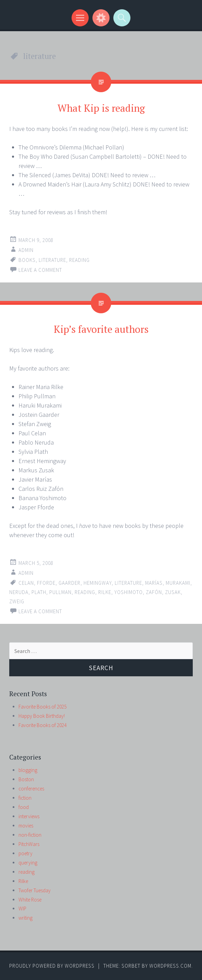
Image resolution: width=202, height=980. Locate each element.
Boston (26, 779)
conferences (31, 789)
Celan (26, 583)
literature (52, 260)
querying (28, 863)
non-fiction (30, 835)
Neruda (19, 592)
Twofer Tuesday (35, 890)
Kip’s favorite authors (101, 329)
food (24, 807)
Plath (39, 592)
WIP (22, 909)
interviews (29, 816)
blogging (28, 770)
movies (26, 826)
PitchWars (29, 844)
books (27, 260)
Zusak (173, 592)
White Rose (30, 900)
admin (26, 250)
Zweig (17, 601)
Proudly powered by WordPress (52, 966)
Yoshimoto (129, 592)
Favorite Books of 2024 (42, 725)
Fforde (46, 583)
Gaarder (70, 583)
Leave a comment (40, 270)
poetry (26, 853)
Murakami (178, 583)
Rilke (105, 592)
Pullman (60, 592)
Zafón (154, 592)
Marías (154, 583)
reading (79, 260)
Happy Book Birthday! (42, 716)
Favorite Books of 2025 (42, 707)
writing (26, 918)
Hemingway (98, 583)
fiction (25, 798)
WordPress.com (170, 966)
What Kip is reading (101, 108)
